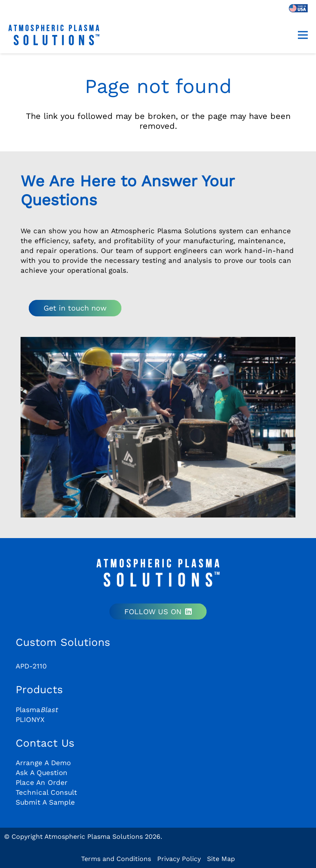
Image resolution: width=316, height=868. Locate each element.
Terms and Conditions (116, 859)
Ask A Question (42, 773)
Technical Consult (46, 792)
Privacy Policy (179, 859)
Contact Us (45, 743)
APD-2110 (31, 666)
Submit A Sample (45, 802)
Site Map (221, 859)
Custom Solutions (63, 642)
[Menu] (303, 35)
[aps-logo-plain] (54, 35)
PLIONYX (30, 719)
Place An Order (42, 782)
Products (39, 689)
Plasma (37, 710)
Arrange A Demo (43, 763)
